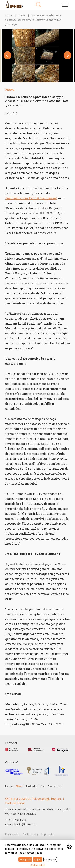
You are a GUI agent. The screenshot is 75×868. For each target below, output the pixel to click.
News (22, 15)
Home (9, 15)
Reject (38, 859)
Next (67, 55)
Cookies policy (31, 834)
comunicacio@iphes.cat (20, 824)
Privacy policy (13, 834)
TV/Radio (31, 786)
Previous (8, 55)
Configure (50, 859)
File (42, 786)
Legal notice (48, 834)
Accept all (25, 859)
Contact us (55, 786)
